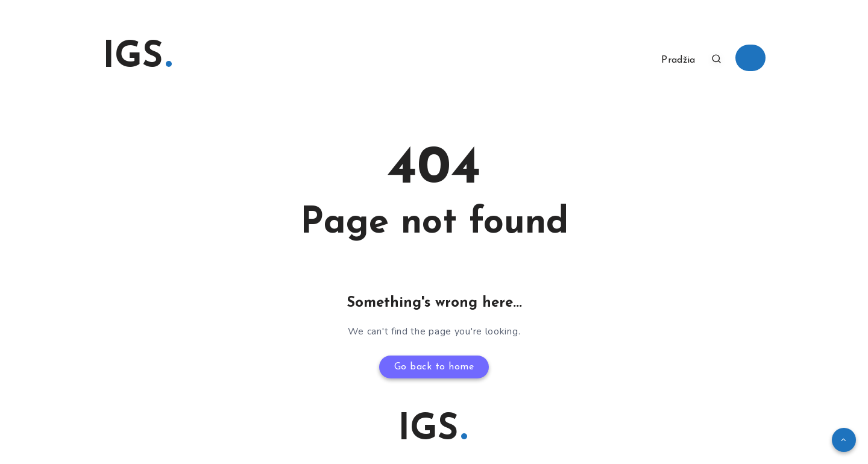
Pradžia (678, 60)
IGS (137, 58)
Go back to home (434, 367)
